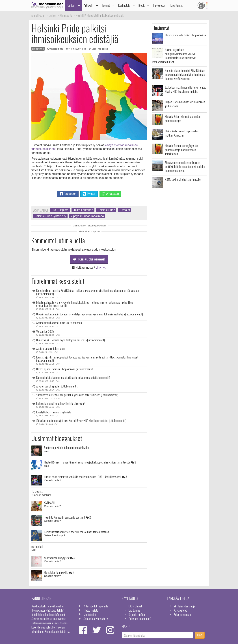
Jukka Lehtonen (83, 210)
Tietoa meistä (91, 610)
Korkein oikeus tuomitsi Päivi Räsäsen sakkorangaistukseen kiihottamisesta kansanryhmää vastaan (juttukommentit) (88, 292)
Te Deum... (37, 491)
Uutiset (71, 5)
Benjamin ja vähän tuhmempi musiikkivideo (67, 447)
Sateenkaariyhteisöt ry (96, 619)
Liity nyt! (101, 268)
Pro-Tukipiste (60, 210)
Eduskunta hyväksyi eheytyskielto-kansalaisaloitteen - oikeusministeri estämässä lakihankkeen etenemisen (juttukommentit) (85, 304)
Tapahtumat (176, 5)
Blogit (142, 5)
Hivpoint (125, 210)
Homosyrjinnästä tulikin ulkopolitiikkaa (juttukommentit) (65, 369)
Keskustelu (124, 5)
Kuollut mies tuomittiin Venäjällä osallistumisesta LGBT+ (86, 477)
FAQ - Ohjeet (135, 606)
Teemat (106, 5)
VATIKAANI (50, 503)
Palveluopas (159, 5)
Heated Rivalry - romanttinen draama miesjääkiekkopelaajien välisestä (90, 462)
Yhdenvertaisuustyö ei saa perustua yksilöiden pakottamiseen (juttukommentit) (77, 395)
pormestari (37, 546)
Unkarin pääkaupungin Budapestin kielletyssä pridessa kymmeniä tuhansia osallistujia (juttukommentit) (90, 314)
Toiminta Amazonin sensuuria (67, 517)
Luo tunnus (134, 610)
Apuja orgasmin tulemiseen (50, 349)
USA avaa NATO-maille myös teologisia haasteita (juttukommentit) (71, 340)
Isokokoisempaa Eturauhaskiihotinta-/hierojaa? (61, 404)
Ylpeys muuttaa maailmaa (87, 216)
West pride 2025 (45, 331)
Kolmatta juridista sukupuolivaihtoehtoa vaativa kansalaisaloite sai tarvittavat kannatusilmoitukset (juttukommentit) (87, 359)
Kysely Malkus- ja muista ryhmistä (54, 412)
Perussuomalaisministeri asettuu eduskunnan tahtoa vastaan (76, 532)
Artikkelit (89, 5)
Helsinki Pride (106, 210)
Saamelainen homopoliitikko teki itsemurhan (59, 323)
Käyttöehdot (180, 610)
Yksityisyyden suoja (184, 606)
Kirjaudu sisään (89, 259)
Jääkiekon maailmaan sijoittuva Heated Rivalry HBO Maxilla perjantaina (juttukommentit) (81, 421)
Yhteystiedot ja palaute (96, 606)
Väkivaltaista (59, 558)
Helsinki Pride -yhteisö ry (50, 216)
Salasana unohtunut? (140, 619)
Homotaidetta (59, 572)
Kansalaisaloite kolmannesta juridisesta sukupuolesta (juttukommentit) (73, 378)
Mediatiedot (90, 614)
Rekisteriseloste (182, 614)
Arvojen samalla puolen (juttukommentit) (57, 386)
